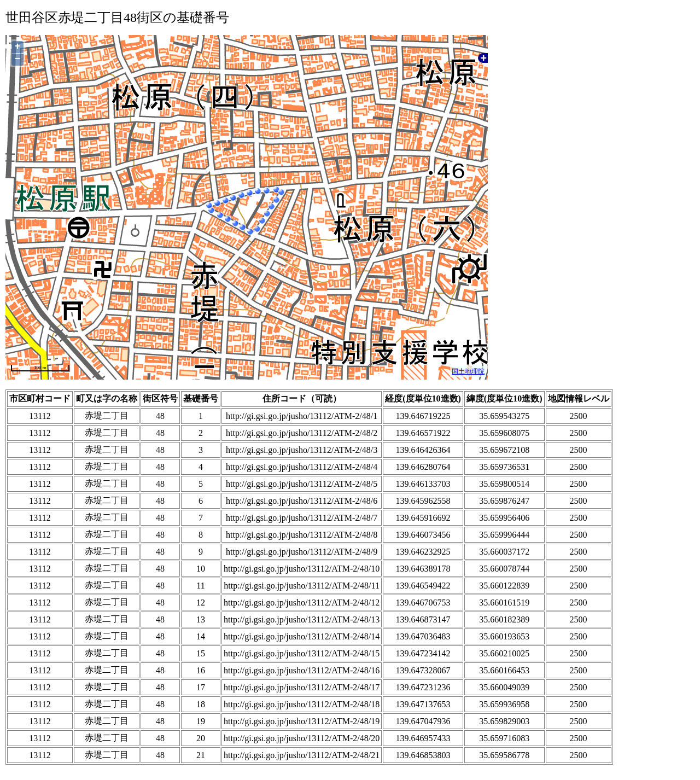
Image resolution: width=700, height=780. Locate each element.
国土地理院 (468, 371)
